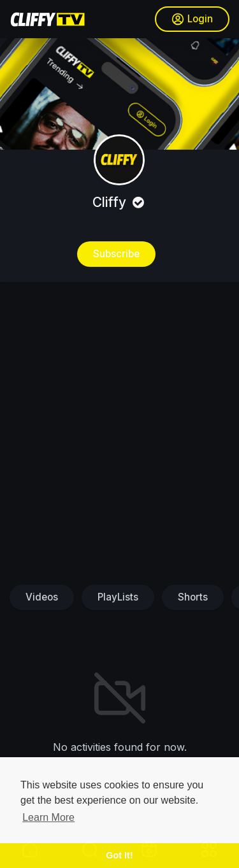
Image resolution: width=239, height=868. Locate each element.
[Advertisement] (119, 432)
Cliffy (120, 202)
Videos (42, 597)
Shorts (193, 597)
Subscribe (116, 254)
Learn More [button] (48, 817)
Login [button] (192, 19)
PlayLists (118, 597)
